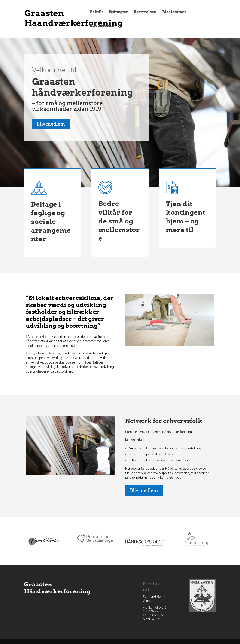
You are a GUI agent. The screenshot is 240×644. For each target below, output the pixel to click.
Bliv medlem (102, 26)
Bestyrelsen (145, 12)
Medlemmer (174, 12)
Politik (96, 12)
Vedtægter (118, 12)
